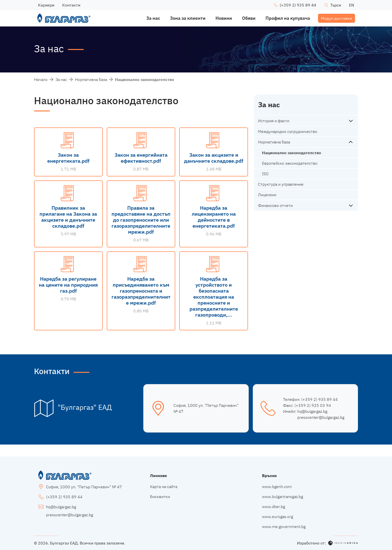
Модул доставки (336, 18)
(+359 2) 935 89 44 (319, 399)
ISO (265, 174)
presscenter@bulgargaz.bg (321, 417)
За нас (61, 79)
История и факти (274, 121)
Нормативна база (91, 79)
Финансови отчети (275, 205)
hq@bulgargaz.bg (312, 411)
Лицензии (267, 195)
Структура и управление (281, 184)
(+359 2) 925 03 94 (313, 405)
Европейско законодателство (290, 163)
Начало (41, 79)
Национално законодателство (291, 153)
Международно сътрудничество (288, 131)
